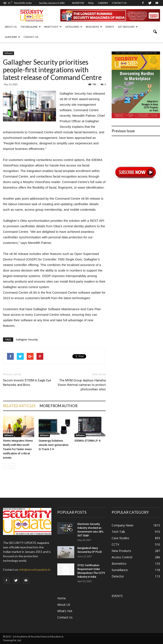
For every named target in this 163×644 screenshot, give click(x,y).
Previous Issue (123, 131)
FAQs (91, 3)
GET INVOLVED (128, 27)
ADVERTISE (78, 3)
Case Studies (120, 538)
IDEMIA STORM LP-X (88, 441)
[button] (155, 32)
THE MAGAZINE (31, 27)
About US (11, 27)
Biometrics (119, 564)
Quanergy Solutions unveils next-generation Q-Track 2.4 (53, 445)
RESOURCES (94, 27)
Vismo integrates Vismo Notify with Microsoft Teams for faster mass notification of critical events (18, 449)
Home (62, 598)
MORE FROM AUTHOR (59, 406)
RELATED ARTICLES (19, 406)
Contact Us (31, 37)
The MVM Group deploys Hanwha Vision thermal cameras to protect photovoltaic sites (82, 385)
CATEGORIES (74, 27)
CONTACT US (119, 3)
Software (8, 53)
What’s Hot (65, 611)
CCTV (115, 544)
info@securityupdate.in (35, 569)
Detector (118, 576)
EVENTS (110, 27)
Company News (123, 525)
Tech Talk (118, 532)
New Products (121, 551)
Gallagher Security (27, 339)
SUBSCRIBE (13, 37)
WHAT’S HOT (53, 27)
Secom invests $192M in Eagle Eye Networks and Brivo (27, 383)
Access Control (122, 557)
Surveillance (120, 570)
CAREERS (103, 3)
